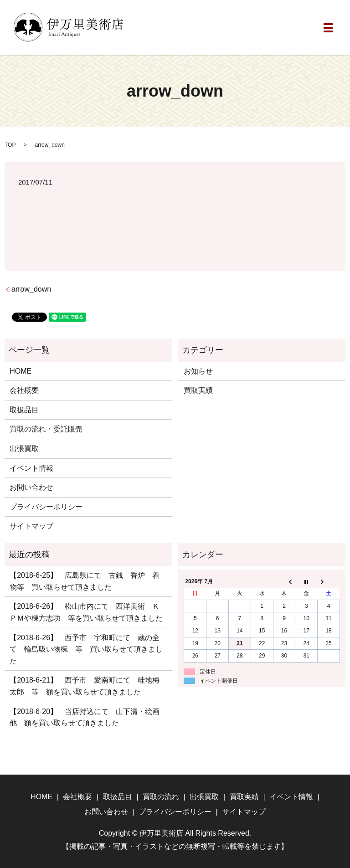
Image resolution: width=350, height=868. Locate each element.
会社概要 (24, 390)
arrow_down (31, 289)
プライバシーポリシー (46, 507)
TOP (10, 145)
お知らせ (198, 371)
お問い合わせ (31, 487)
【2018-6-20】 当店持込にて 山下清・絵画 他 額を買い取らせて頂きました (88, 717)
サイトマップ (31, 526)
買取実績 (198, 390)
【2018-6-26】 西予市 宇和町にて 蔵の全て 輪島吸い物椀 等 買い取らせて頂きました (86, 649)
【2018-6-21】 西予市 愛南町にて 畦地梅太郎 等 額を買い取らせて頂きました (85, 686)
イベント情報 (31, 468)
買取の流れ (161, 797)
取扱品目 (24, 410)
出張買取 (24, 449)
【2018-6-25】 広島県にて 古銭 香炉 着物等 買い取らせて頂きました (85, 581)
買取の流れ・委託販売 (46, 429)
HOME (21, 371)
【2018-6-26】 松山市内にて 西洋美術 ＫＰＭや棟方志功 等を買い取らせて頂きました (86, 612)
